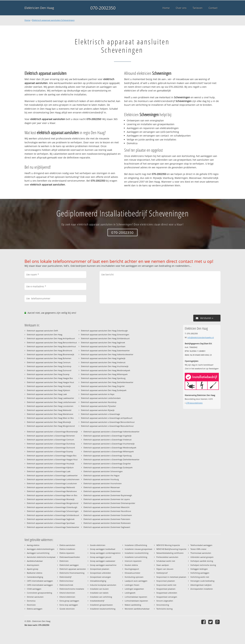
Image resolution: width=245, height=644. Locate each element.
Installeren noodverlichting (137, 553)
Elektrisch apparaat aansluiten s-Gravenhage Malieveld (51, 487)
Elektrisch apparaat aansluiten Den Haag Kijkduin (48, 390)
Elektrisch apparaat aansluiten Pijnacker (98, 406)
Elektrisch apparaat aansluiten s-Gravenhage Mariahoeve (52, 491)
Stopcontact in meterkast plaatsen (171, 577)
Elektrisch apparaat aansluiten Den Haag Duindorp (49, 366)
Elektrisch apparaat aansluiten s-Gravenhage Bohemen (51, 436)
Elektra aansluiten (67, 545)
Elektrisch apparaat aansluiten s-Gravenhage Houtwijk (51, 464)
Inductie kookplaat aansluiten (103, 585)
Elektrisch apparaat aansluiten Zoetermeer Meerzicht (107, 507)
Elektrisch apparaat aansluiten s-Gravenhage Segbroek (51, 519)
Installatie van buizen (99, 589)
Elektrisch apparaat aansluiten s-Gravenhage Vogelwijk (108, 436)
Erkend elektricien (67, 597)
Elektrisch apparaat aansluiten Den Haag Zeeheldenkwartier (107, 382)
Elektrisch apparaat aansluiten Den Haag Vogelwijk (103, 358)
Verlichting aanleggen (200, 573)
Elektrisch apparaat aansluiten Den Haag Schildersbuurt (105, 338)
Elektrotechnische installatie (72, 589)
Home (27, 20)
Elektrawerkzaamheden (70, 557)
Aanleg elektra (33, 545)
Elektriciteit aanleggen (69, 565)
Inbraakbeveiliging (98, 581)
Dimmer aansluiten (35, 597)
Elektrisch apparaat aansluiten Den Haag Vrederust (103, 362)
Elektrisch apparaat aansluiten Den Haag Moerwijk (49, 422)
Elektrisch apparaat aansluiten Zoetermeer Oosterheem (108, 515)
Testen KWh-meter (198, 549)
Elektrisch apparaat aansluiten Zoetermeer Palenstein (107, 519)
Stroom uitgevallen (165, 601)
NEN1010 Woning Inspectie (168, 545)
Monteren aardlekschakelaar (137, 609)
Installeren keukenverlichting (103, 609)
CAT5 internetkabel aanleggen (40, 581)
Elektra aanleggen (35, 609)
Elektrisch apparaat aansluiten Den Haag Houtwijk (49, 386)
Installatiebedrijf (97, 601)
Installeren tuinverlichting (136, 557)
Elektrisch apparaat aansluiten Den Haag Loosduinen (50, 406)
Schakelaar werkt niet (166, 561)
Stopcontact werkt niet (166, 585)
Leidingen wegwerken (134, 589)
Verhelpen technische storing (203, 565)
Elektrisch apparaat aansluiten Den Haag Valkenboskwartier (107, 354)
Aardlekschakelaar (35, 561)
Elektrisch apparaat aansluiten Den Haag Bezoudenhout (51, 346)
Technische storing (164, 609)
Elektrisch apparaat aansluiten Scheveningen (53, 20)
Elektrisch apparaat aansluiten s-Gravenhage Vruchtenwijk (109, 444)
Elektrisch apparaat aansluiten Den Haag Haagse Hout (50, 382)
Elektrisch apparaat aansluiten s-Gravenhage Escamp (50, 451)
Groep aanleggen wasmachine (103, 565)
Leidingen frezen (132, 585)
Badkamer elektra (35, 573)
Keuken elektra (131, 565)
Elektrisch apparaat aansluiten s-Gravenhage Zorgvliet (107, 464)
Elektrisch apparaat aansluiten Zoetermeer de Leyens (107, 499)
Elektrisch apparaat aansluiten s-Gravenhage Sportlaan (51, 523)
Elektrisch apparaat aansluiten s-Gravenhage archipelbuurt (107, 418)
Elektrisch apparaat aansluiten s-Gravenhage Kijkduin (50, 467)
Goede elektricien (98, 545)
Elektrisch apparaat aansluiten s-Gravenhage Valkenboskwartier (111, 432)
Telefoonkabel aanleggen (201, 545)
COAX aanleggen (34, 589)
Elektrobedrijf (66, 577)
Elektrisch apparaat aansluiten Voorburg (101, 479)
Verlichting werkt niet (200, 577)
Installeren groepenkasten (101, 605)
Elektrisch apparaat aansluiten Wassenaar (102, 487)
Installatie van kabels (99, 593)
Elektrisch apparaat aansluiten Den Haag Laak (47, 394)
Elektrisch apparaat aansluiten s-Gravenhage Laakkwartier (52, 475)
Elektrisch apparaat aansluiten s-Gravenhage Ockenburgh (52, 507)
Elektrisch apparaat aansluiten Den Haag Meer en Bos (50, 418)
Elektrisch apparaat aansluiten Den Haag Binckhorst (50, 350)
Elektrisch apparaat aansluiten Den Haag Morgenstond (51, 426)
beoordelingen (194, 403)
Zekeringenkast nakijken (201, 585)
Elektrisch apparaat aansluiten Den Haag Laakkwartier (50, 398)
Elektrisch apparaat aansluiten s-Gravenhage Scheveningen (53, 511)
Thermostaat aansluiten (201, 553)
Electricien (31, 605)
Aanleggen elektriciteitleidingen (41, 549)
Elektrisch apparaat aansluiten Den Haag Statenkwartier (105, 350)
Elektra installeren (67, 549)
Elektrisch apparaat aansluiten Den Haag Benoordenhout (52, 342)
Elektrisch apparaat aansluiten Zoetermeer (102, 491)
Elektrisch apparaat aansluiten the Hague (101, 475)
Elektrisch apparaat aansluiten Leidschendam (101, 398)
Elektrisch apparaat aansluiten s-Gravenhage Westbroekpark (110, 448)
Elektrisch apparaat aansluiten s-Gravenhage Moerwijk (51, 499)
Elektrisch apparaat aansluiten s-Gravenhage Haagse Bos (52, 456)
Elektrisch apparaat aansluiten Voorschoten (103, 483)
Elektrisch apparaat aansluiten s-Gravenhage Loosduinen (52, 483)
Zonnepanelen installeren (202, 589)
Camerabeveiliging (35, 577)
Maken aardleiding (133, 605)
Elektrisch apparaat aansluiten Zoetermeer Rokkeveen (107, 523)
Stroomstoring (163, 605)
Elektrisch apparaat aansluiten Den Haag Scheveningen (105, 334)
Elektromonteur (66, 581)
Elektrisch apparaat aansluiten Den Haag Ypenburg (103, 378)
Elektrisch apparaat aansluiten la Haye (98, 394)
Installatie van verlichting (101, 597)
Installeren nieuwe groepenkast (138, 549)
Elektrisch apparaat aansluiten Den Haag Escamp (48, 374)
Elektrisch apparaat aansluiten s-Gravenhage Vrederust (108, 440)
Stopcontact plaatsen (166, 581)
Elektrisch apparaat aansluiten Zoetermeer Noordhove (107, 511)
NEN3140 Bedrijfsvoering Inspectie (171, 549)
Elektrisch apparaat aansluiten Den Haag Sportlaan (103, 346)
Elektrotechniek (66, 585)
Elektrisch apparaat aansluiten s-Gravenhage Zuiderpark (108, 467)
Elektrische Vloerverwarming (72, 573)
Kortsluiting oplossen (134, 577)
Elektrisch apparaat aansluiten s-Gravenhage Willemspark (109, 451)
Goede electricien (67, 609)
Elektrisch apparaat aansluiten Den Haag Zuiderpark (104, 390)
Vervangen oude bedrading (202, 581)
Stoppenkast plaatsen (166, 589)
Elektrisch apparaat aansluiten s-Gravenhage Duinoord (51, 448)
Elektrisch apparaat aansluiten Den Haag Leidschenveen (51, 402)
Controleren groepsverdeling (39, 593)
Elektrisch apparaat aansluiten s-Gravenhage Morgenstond (53, 503)
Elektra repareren (67, 553)
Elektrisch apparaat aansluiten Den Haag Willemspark (104, 374)
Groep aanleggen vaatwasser (103, 561)
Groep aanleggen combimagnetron (105, 553)
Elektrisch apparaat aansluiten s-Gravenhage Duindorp (51, 444)
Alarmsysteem (33, 565)
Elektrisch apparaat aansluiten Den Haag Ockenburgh (104, 331)
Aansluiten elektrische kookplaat (41, 557)
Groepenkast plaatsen (100, 569)
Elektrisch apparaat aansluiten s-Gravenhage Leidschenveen (53, 479)
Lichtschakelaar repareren (136, 597)
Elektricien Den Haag (39, 8)
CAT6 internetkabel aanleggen (40, 585)
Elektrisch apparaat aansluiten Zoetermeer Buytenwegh (108, 495)
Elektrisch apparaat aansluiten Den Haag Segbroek (103, 342)
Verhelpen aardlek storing (202, 561)
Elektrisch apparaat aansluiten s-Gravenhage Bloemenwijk (52, 432)
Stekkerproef (162, 573)
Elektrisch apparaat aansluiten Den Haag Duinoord (49, 370)
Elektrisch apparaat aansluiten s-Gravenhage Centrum (50, 440)
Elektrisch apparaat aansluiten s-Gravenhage (100, 414)
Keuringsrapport (132, 569)
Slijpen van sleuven (165, 569)
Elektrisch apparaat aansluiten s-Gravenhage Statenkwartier (53, 527)
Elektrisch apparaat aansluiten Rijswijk (98, 410)
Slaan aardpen (163, 565)
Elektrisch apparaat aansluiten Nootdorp (99, 402)
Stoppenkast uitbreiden (167, 593)
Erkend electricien (67, 593)
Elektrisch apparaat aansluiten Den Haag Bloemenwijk (51, 354)
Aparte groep (33, 569)
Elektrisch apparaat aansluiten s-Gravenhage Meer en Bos (52, 495)
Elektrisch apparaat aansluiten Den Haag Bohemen (49, 358)
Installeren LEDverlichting (136, 545)
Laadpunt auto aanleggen (136, 581)
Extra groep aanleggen (69, 601)
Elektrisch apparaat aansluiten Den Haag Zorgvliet (103, 386)
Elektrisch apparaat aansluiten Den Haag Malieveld (49, 410)
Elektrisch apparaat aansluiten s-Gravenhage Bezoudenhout (107, 426)
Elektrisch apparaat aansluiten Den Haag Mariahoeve (50, 414)
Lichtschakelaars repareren (136, 601)
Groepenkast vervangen (100, 577)
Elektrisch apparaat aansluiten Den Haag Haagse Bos (50, 378)
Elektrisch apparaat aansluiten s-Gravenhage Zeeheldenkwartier (111, 459)
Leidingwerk (130, 593)
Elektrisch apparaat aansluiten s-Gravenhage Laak (49, 471)
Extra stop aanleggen (69, 605)
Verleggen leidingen (199, 569)
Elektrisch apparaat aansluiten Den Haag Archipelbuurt (51, 338)
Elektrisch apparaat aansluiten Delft (42, 331)
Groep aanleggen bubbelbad (103, 549)
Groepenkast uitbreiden (100, 573)
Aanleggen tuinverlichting (38, 553)
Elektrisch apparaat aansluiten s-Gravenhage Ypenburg (108, 456)
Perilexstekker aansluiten (167, 557)
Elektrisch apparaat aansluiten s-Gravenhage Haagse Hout (52, 459)
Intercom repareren (133, 561)
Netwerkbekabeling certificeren (170, 553)
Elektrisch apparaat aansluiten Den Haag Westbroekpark (106, 370)
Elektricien (64, 561)
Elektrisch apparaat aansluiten (73, 569)
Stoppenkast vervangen (167, 597)
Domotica (31, 601)
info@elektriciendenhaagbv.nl (201, 337)
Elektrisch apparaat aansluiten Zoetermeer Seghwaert (107, 527)
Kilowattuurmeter (132, 573)
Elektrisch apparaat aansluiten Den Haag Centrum (49, 362)
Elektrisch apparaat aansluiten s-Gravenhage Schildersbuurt (53, 515)
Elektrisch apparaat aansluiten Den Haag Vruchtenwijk (105, 366)
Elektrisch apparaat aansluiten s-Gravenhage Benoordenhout (108, 422)
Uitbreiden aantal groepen (202, 557)
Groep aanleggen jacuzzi (101, 557)
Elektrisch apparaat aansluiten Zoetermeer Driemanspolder (109, 503)
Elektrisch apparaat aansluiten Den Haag (45, 334)
